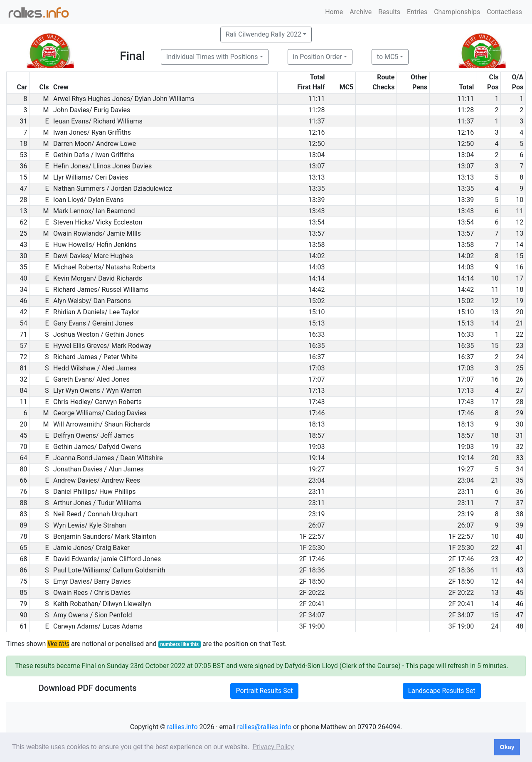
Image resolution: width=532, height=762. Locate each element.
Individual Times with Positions (212, 57)
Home (334, 12)
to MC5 (388, 57)
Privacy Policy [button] (273, 747)
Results (389, 12)
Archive (361, 12)
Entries (417, 12)
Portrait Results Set (264, 691)
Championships (457, 12)
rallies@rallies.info (264, 727)
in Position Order (318, 57)
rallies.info (182, 727)
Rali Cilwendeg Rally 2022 (264, 34)
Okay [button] (507, 747)
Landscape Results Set (442, 691)
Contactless (504, 12)
